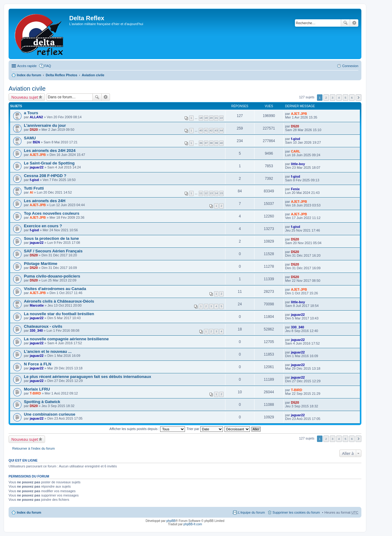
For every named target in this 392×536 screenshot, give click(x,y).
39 (216, 143)
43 (216, 130)
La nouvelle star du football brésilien (59, 314)
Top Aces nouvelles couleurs (52, 213)
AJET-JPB (299, 114)
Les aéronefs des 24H (45, 201)
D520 (34, 130)
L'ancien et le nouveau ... (48, 351)
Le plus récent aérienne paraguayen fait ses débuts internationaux (88, 377)
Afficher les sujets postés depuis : (147, 429)
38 (211, 143)
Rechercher (345, 23)
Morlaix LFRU (37, 389)
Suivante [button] (358, 98)
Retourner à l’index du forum (34, 448)
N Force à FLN (38, 364)
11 (201, 193)
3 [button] (333, 98)
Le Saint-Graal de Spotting (49, 163)
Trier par (205, 429)
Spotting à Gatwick (42, 402)
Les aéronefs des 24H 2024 (50, 151)
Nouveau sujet (25, 97)
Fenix (295, 189)
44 (221, 130)
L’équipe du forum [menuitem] (251, 512)
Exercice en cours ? (43, 226)
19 (206, 118)
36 (201, 143)
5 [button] (345, 98)
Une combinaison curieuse (50, 414)
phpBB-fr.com (193, 524)
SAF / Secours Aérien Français (53, 251)
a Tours (31, 113)
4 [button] (339, 98)
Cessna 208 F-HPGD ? (45, 176)
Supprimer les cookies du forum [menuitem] (296, 512)
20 (211, 118)
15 (221, 193)
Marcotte (37, 305)
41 (206, 130)
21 (216, 118)
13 (211, 193)
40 (201, 130)
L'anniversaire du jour (45, 125)
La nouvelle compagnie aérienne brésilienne (66, 339)
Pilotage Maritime (41, 264)
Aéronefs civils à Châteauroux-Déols (59, 301)
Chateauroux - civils (43, 326)
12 (206, 193)
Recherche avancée (354, 23)
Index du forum (29, 75)
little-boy (298, 164)
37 (206, 143)
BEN (36, 142)
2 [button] (326, 98)
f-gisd (296, 139)
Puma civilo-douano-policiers (52, 276)
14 (216, 193)
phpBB (171, 521)
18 (201, 118)
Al (31, 192)
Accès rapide (27, 66)
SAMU (30, 138)
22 (221, 118)
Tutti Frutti (34, 188)
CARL (296, 151)
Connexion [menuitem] (350, 66)
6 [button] (352, 98)
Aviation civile (93, 75)
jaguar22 (37, 167)
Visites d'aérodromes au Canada (55, 289)
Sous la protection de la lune (51, 238)
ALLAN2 (36, 117)
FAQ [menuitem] (48, 66)
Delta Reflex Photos (61, 75)
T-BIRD (35, 393)
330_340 (36, 330)
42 (211, 130)
